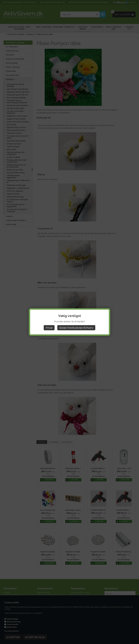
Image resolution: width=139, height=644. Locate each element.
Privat (49, 328)
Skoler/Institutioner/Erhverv (76, 328)
